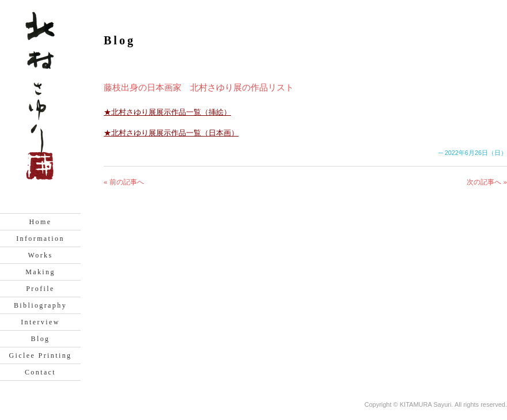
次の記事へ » (487, 182)
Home (41, 222)
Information (40, 239)
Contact (40, 372)
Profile (40, 289)
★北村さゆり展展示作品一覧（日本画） (171, 133)
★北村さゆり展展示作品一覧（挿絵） (167, 112)
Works (40, 255)
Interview (40, 322)
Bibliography (40, 305)
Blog (41, 339)
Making (40, 272)
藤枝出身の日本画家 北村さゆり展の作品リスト (199, 87)
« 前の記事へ (124, 182)
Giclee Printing (41, 355)
